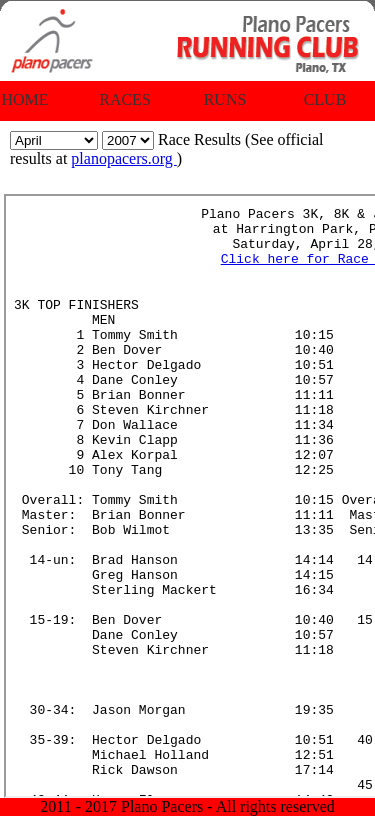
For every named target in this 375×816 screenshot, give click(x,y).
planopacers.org (123, 158)
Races (125, 99)
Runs (225, 99)
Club (325, 99)
